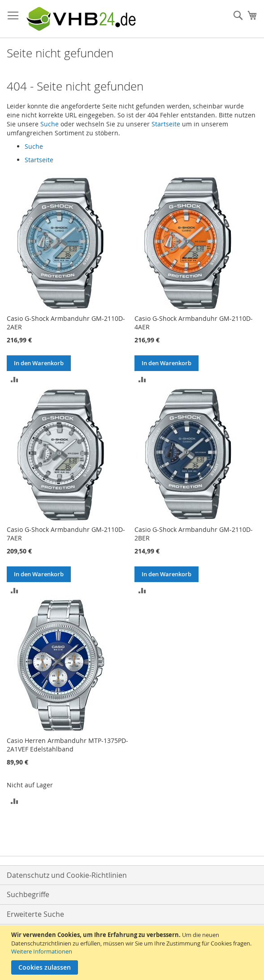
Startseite (166, 124)
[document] (133, 953)
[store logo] (81, 19)
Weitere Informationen (42, 951)
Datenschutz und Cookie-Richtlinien (67, 875)
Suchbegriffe (28, 894)
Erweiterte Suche (35, 914)
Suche (50, 124)
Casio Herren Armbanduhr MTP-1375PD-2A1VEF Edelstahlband (67, 745)
